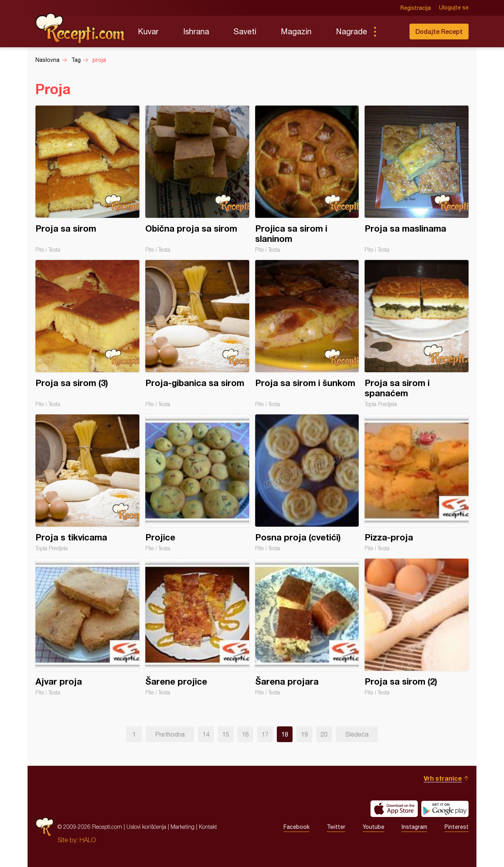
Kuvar (148, 31)
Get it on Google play (445, 809)
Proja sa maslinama (417, 179)
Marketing (183, 827)
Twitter (336, 827)
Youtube (373, 827)
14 (206, 734)
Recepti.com (81, 28)
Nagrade (351, 31)
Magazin (296, 31)
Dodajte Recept (439, 31)
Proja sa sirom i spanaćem (417, 334)
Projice (197, 483)
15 (226, 734)
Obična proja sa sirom (197, 179)
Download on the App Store (394, 809)
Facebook (296, 827)
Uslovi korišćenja (146, 827)
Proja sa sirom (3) (87, 334)
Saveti (245, 31)
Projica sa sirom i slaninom (307, 179)
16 (245, 734)
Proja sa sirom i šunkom (307, 334)
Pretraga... (391, 32)
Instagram (414, 827)
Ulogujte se (454, 8)
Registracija (416, 8)
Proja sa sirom (87, 179)
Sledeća (357, 734)
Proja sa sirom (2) (417, 627)
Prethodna (170, 734)
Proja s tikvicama (87, 483)
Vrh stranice (443, 778)
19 (304, 734)
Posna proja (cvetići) (307, 483)
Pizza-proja (417, 483)
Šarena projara (307, 627)
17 (265, 734)
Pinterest (457, 827)
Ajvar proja (87, 627)
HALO (88, 840)
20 (324, 734)
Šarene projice (197, 627)
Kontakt (208, 827)
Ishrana (196, 31)
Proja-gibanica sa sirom (197, 334)
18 (285, 734)
